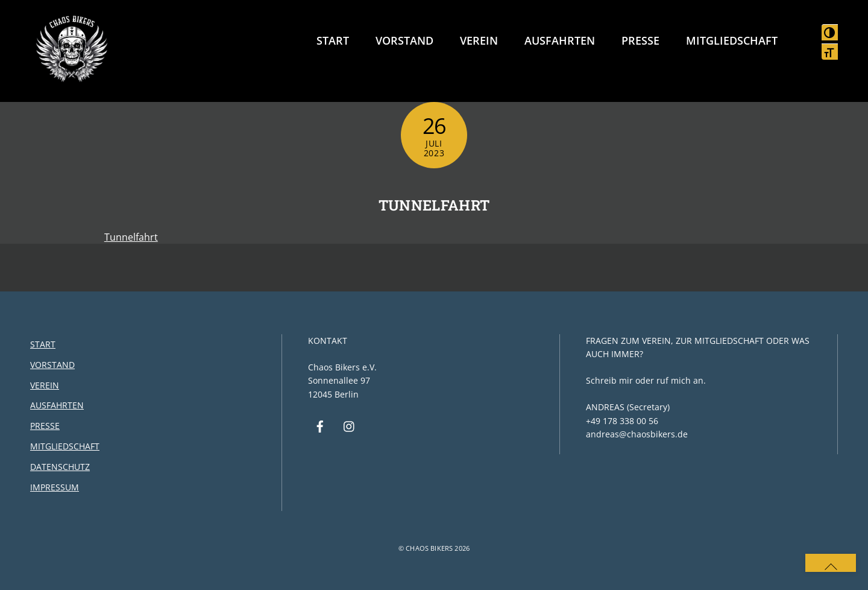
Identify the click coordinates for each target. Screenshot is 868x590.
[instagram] (350, 426)
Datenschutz (60, 467)
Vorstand (404, 40)
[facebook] (320, 426)
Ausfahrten (560, 40)
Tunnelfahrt (434, 205)
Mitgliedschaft (732, 40)
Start (333, 40)
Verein (479, 40)
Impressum (55, 487)
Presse (640, 40)
